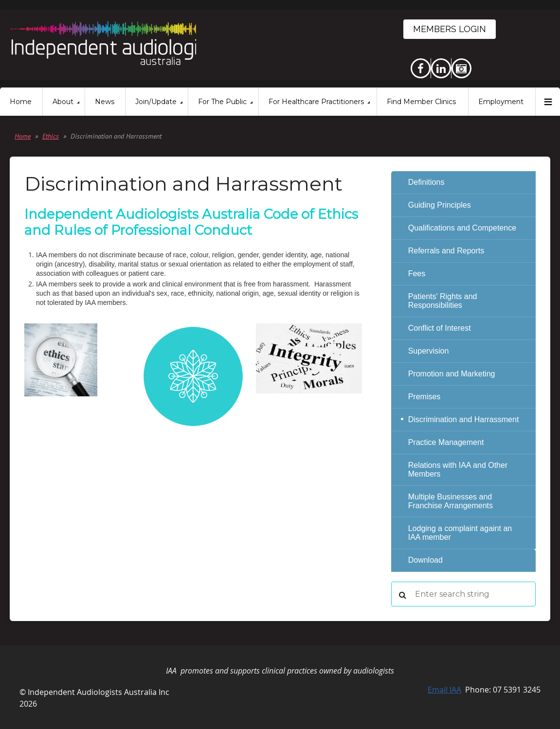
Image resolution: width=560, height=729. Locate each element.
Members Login (450, 29)
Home (23, 136)
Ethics (51, 136)
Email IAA (444, 690)
